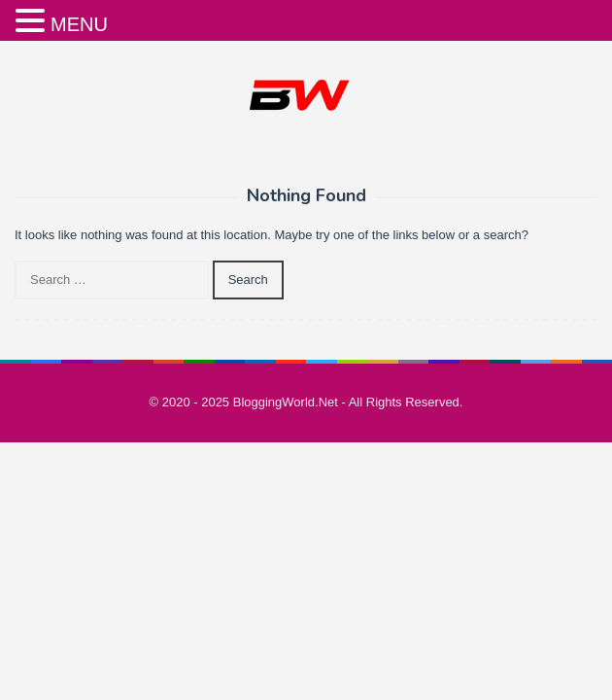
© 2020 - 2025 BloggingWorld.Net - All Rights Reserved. (306, 402)
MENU (79, 24)
